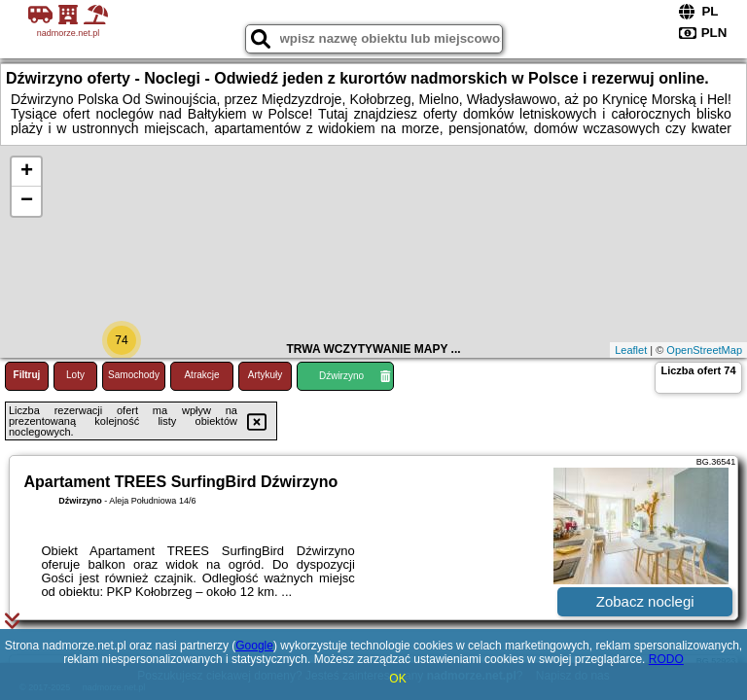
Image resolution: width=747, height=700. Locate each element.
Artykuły (266, 375)
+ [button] (27, 172)
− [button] (27, 201)
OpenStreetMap (704, 350)
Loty (75, 375)
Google (254, 646)
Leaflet (631, 350)
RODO (666, 659)
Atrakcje (201, 375)
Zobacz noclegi (645, 601)
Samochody (134, 375)
